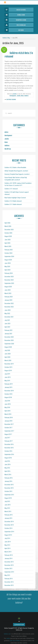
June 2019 (8, 377)
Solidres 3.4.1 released (11, 189)
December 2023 (9, 277)
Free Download (15, 25)
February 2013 (9, 579)
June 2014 (8, 542)
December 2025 (9, 230)
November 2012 (9, 585)
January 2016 (8, 481)
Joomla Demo (15, 15)
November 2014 (9, 525)
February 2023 (9, 297)
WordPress (8, 149)
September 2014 (9, 532)
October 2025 (8, 233)
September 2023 (9, 283)
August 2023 (8, 287)
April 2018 (7, 411)
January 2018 (8, 421)
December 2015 (9, 485)
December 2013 (9, 562)
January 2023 (8, 300)
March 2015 (8, 511)
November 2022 (9, 307)
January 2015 (8, 518)
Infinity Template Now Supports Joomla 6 (16, 171)
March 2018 (8, 414)
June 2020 (8, 354)
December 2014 (9, 522)
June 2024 (8, 263)
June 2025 (8, 240)
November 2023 (9, 280)
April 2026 (7, 223)
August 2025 (8, 236)
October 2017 (8, 428)
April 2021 (7, 327)
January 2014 (8, 558)
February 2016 (9, 478)
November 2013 (9, 565)
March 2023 (8, 293)
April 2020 (7, 357)
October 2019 (8, 367)
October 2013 (8, 569)
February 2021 (9, 330)
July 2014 (7, 538)
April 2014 (7, 548)
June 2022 (8, 310)
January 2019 (8, 387)
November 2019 (9, 364)
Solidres (26, 96)
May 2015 (7, 508)
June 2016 (8, 465)
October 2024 (8, 253)
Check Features (15, 10)
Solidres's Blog (6, 38)
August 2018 (8, 397)
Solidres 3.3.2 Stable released (13, 201)
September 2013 (9, 572)
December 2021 (9, 317)
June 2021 (8, 324)
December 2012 (9, 582)
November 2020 (9, 340)
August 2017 (8, 434)
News (22, 96)
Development (13, 96)
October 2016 (8, 451)
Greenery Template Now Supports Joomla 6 (17, 174)
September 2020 (9, 344)
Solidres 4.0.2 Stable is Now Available (15, 167)
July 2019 (7, 374)
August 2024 (8, 260)
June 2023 (8, 290)
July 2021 (7, 320)
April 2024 (7, 270)
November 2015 (9, 488)
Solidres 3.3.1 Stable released (13, 204)
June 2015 (8, 505)
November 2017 (9, 424)
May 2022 (7, 314)
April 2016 (7, 471)
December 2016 (9, 444)
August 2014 (8, 535)
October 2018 (8, 394)
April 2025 (7, 243)
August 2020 (8, 347)
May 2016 (7, 468)
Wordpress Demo (15, 20)
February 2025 (9, 250)
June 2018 (8, 404)
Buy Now (14, 30)
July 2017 (7, 438)
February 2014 (9, 555)
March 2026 (8, 226)
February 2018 (9, 418)
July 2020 (7, 350)
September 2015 (9, 495)
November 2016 (9, 448)
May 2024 (7, 267)
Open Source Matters (15, 641)
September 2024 (9, 256)
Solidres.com (7, 634)
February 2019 (9, 384)
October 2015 (8, 491)
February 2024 (9, 273)
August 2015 (8, 498)
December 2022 (9, 303)
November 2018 (9, 391)
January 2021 (8, 334)
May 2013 (7, 575)
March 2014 (8, 552)
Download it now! (19, 625)
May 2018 (7, 407)
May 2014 (7, 545)
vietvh (15, 94)
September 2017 (9, 431)
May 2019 (7, 381)
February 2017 (9, 441)
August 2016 (8, 458)
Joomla (19, 96)
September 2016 (9, 454)
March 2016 (8, 475)
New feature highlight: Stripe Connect (15, 198)
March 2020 (8, 360)
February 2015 (9, 515)
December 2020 (9, 337)
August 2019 (8, 371)
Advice (6, 132)
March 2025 (8, 246)
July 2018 (7, 401)
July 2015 (7, 501)
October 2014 (8, 528)
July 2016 (7, 461)
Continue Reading (11, 99)
